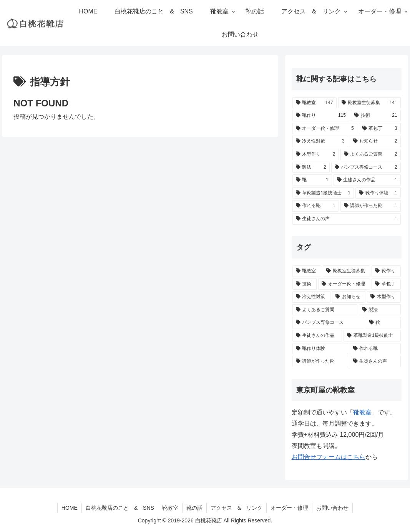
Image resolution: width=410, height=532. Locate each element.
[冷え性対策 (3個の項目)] (320, 141)
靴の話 (194, 508)
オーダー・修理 (289, 508)
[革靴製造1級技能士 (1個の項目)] (323, 193)
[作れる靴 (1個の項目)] (316, 206)
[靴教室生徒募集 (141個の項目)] (369, 103)
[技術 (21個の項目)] (376, 116)
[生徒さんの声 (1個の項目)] (347, 219)
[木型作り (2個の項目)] (316, 154)
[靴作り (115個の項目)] (321, 116)
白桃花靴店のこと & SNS (120, 508)
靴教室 (170, 508)
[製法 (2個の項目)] (311, 167)
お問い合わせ (332, 508)
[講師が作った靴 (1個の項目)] (371, 206)
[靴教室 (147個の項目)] (315, 103)
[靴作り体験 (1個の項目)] (378, 193)
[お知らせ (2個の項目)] (375, 141)
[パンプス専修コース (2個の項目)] (366, 167)
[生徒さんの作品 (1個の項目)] (367, 180)
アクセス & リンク (237, 508)
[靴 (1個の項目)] (312, 180)
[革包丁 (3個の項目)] (380, 129)
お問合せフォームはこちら (329, 457)
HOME (70, 508)
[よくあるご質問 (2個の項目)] (371, 154)
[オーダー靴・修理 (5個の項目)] (325, 129)
